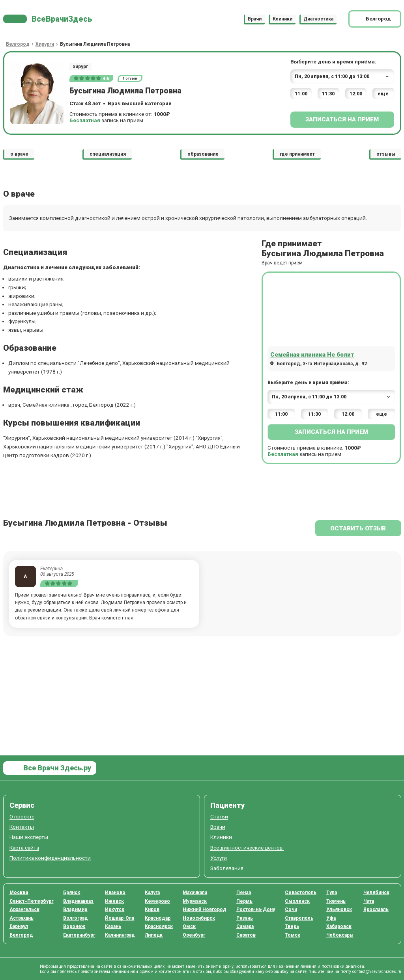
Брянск (72, 893)
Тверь (292, 926)
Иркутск (115, 909)
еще (383, 94)
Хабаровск (339, 926)
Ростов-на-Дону (256, 909)
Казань (113, 926)
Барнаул (19, 926)
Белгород (21, 935)
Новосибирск (199, 918)
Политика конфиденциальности (50, 858)
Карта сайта (24, 848)
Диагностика (318, 19)
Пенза (244, 893)
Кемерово (157, 901)
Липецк (154, 935)
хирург (80, 67)
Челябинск (376, 893)
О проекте (22, 817)
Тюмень (336, 901)
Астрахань (22, 918)
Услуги (219, 858)
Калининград (120, 935)
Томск (293, 935)
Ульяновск (339, 909)
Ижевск (114, 901)
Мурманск (195, 901)
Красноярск (159, 926)
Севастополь (301, 893)
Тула (332, 893)
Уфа (331, 918)
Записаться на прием (342, 119)
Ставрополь (299, 918)
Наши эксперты (29, 837)
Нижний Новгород (205, 909)
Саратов (246, 935)
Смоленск (297, 901)
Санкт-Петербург (32, 901)
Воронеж (74, 926)
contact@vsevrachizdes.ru (377, 972)
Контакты (22, 827)
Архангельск (24, 909)
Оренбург (194, 935)
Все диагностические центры (247, 848)
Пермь (244, 901)
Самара (245, 926)
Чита (369, 901)
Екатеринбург (79, 935)
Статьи (219, 817)
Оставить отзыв (358, 528)
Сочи (291, 909)
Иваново (115, 893)
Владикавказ (78, 901)
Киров (152, 909)
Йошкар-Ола (120, 918)
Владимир (75, 909)
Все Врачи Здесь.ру (56, 768)
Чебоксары (340, 935)
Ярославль (376, 909)
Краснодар (158, 918)
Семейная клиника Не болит (312, 355)
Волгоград (76, 918)
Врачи (255, 19)
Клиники (282, 19)
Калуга (152, 893)
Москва (19, 893)
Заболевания (227, 868)
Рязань (245, 918)
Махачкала (195, 893)
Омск (189, 926)
